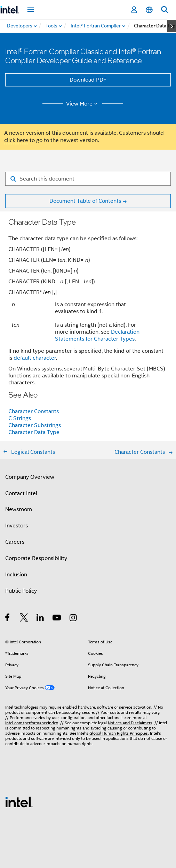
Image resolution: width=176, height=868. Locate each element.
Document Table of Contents (85, 201)
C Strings (20, 418)
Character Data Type (34, 432)
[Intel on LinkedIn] (41, 619)
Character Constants (34, 411)
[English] (149, 10)
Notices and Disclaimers (130, 723)
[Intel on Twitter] (24, 619)
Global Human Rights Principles (119, 733)
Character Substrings (35, 425)
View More (83, 104)
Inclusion (16, 575)
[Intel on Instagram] (74, 619)
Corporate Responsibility (36, 558)
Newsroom (19, 509)
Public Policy (21, 591)
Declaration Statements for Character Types (97, 335)
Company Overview (30, 477)
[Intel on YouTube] (57, 619)
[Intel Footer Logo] (19, 802)
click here (16, 140)
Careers (15, 542)
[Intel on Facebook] (8, 619)
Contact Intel (21, 493)
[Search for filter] (88, 179)
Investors (17, 526)
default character (35, 358)
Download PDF (88, 80)
